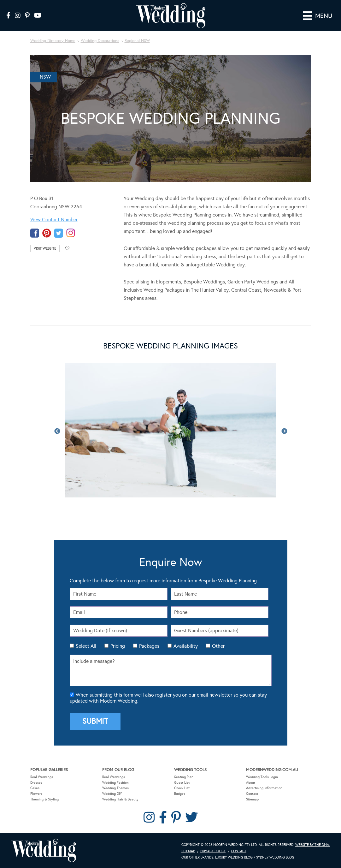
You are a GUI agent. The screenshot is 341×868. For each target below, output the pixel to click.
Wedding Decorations (100, 41)
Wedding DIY (112, 794)
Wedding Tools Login (262, 777)
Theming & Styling (44, 799)
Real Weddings (42, 777)
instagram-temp (71, 233)
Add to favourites (68, 249)
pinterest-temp (47, 233)
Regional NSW (137, 41)
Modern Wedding (44, 850)
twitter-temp (59, 233)
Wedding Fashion (115, 783)
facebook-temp (35, 233)
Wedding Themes (115, 788)
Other (218, 646)
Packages (149, 646)
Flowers (36, 794)
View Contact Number (54, 220)
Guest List (182, 783)
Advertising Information (264, 788)
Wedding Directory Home (53, 41)
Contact (252, 794)
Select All (86, 646)
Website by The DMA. (313, 845)
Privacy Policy (213, 851)
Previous (57, 431)
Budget (179, 794)
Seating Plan (184, 777)
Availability (186, 646)
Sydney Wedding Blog (275, 857)
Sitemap (252, 799)
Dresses (36, 783)
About (251, 783)
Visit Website (45, 249)
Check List (182, 788)
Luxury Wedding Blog (234, 857)
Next (284, 431)
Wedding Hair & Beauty (120, 799)
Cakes (35, 788)
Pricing (118, 646)
